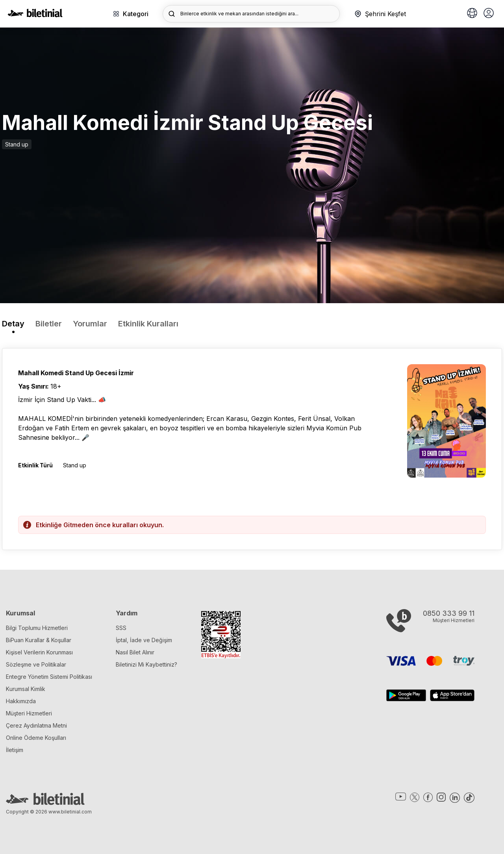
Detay (13, 324)
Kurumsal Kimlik (26, 689)
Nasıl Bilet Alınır (135, 652)
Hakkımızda (21, 701)
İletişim (15, 750)
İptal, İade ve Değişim (144, 640)
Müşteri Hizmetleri (29, 713)
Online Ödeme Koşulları (36, 738)
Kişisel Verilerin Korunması (39, 652)
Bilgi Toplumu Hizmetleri (37, 628)
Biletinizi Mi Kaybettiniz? (146, 664)
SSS (121, 628)
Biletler (49, 324)
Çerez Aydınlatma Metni (36, 725)
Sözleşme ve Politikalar (36, 664)
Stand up (17, 144)
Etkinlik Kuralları (148, 324)
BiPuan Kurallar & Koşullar (39, 640)
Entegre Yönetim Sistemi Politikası (49, 677)
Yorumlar (90, 324)
